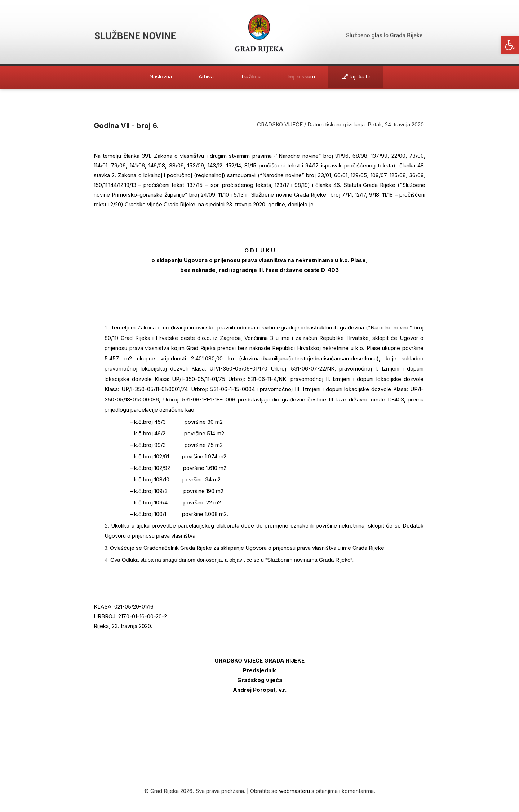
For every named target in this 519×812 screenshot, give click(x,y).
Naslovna (161, 77)
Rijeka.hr (356, 77)
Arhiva (206, 77)
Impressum (301, 77)
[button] (510, 45)
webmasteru (294, 791)
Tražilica (250, 77)
